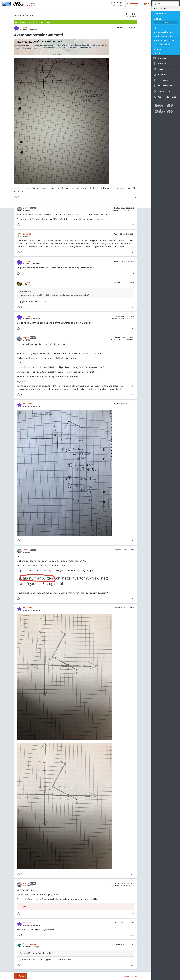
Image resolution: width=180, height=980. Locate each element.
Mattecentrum (32, 6)
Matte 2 (30, 15)
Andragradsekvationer (164, 32)
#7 (133, 395)
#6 (133, 329)
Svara (22, 976)
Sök (155, 4)
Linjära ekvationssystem (164, 41)
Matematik (19, 15)
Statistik (157, 53)
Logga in (145, 4)
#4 (133, 274)
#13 (133, 965)
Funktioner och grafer (163, 36)
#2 (133, 225)
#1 (136, 197)
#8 (133, 541)
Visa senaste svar (130, 976)
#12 (133, 935)
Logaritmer (158, 49)
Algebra (157, 28)
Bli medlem (133, 4)
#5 (133, 307)
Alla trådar (166, 23)
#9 (133, 599)
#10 (133, 874)
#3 (133, 252)
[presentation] (56, 386)
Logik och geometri (162, 45)
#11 (133, 914)
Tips (24, 906)
